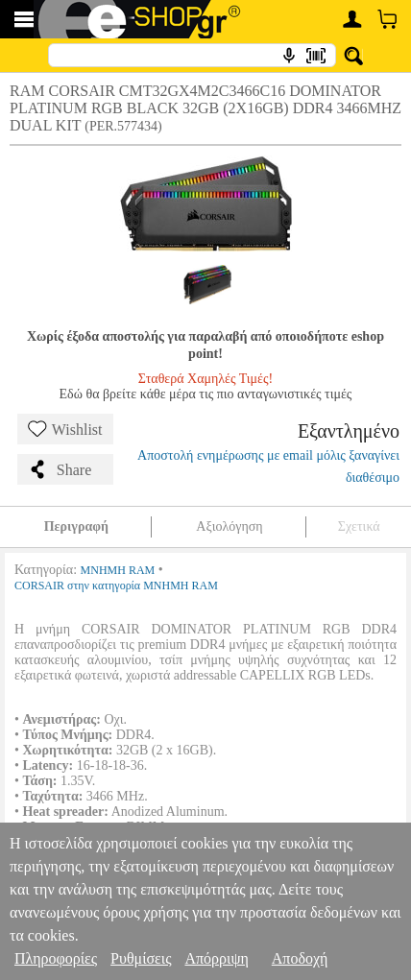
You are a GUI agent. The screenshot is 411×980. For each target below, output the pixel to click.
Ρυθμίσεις (141, 958)
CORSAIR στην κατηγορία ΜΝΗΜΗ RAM (116, 586)
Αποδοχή (300, 958)
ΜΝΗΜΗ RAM (118, 570)
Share (60, 469)
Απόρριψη (216, 958)
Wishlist (65, 429)
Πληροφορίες (56, 958)
